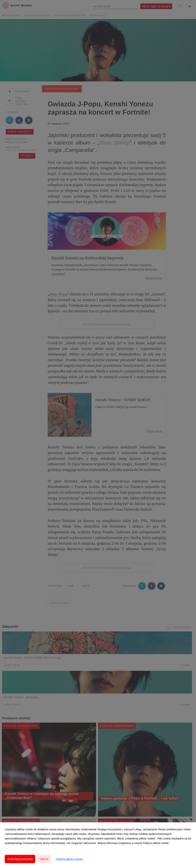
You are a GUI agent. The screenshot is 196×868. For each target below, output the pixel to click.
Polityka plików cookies (69, 859)
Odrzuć (44, 859)
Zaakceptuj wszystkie (20, 859)
